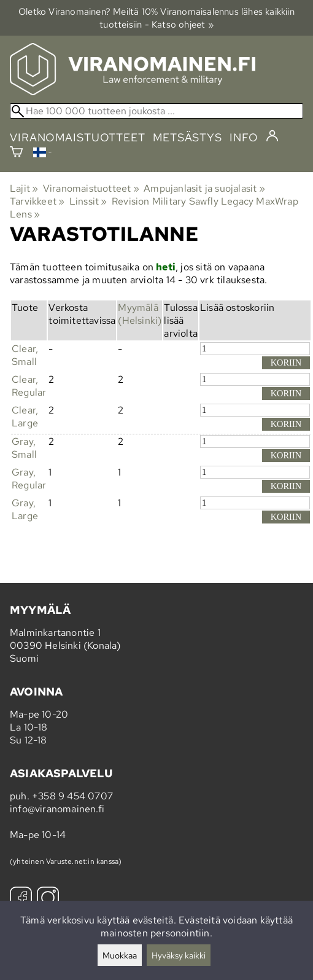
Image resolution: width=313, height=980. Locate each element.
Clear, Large (25, 417)
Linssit (88, 201)
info (244, 137)
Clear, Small (25, 355)
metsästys (187, 137)
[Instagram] (48, 899)
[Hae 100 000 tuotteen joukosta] (156, 111)
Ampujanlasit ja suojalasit (204, 188)
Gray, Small (24, 448)
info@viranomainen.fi (57, 809)
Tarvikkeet (37, 201)
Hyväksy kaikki (179, 955)
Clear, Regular (29, 386)
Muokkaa (120, 955)
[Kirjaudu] (272, 136)
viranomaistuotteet (78, 137)
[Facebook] (21, 899)
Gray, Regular (29, 479)
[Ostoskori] (16, 153)
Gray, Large (25, 509)
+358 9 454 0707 (72, 796)
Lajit (24, 188)
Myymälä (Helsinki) (140, 314)
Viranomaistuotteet (91, 188)
